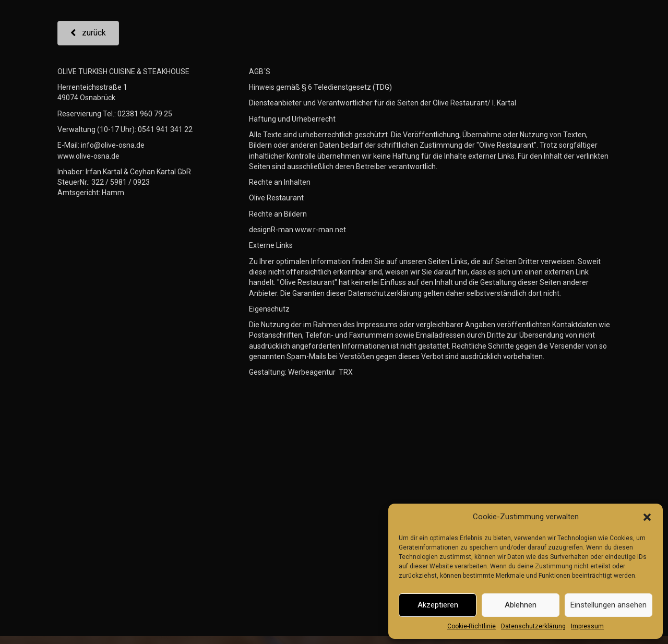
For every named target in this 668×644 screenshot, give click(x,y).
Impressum (587, 626)
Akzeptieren (438, 605)
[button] (647, 517)
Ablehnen (521, 605)
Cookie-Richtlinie (472, 626)
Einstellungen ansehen (609, 605)
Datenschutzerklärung (533, 626)
